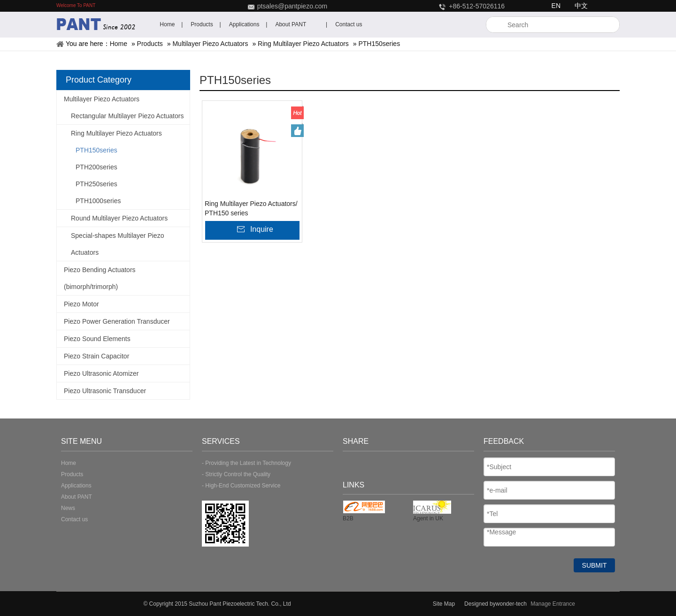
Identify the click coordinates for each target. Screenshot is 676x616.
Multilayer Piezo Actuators (210, 44)
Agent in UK (428, 518)
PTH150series (379, 44)
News (68, 508)
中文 (581, 6)
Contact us (74, 519)
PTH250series (96, 184)
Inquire (262, 229)
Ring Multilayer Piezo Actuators (303, 44)
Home (119, 44)
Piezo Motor (81, 304)
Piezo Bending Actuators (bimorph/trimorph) (100, 278)
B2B (348, 518)
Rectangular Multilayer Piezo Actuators (127, 116)
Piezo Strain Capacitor (96, 356)
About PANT (77, 497)
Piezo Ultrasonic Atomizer (101, 373)
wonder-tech (512, 604)
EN (556, 6)
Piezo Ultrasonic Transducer (105, 391)
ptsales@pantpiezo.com (292, 6)
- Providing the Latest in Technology (246, 463)
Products (150, 44)
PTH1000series (98, 201)
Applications (76, 486)
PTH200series (96, 167)
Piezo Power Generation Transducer (117, 321)
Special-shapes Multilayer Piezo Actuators (117, 244)
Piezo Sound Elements (97, 339)
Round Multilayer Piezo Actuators (119, 218)
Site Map (444, 604)
